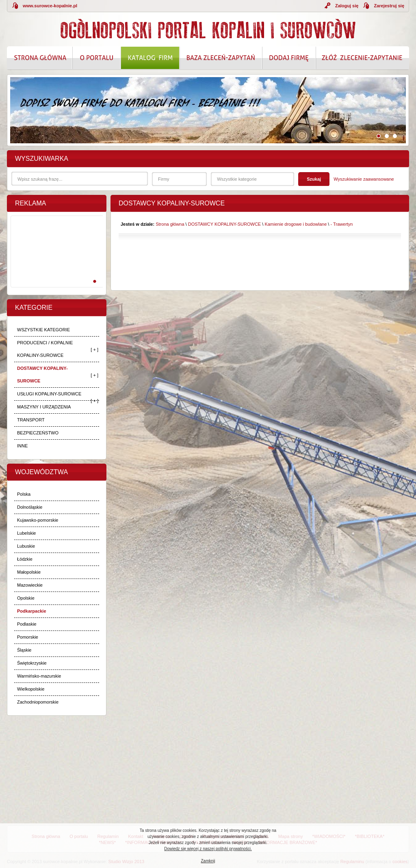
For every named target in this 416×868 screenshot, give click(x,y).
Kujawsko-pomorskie (38, 520)
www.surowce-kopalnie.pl (50, 6)
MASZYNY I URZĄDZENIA (44, 407)
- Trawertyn (341, 224)
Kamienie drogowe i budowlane (296, 224)
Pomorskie (28, 637)
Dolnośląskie (30, 507)
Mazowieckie (30, 585)
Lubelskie (26, 533)
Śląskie (24, 650)
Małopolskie (29, 572)
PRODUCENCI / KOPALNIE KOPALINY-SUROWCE (45, 349)
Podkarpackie (32, 611)
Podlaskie (27, 624)
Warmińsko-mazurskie (39, 676)
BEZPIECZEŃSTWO (38, 433)
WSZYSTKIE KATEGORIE (43, 330)
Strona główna (170, 224)
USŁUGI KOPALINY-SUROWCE (49, 394)
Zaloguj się (347, 6)
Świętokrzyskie (32, 663)
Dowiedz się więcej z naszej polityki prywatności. (208, 849)
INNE (22, 446)
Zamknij (208, 861)
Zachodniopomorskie (38, 702)
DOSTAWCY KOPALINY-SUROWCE (42, 375)
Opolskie (26, 598)
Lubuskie (26, 546)
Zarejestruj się (389, 6)
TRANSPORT (31, 420)
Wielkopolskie (31, 689)
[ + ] (94, 350)
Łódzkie (25, 559)
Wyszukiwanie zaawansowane (364, 179)
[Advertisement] (55, 260)
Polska (24, 494)
